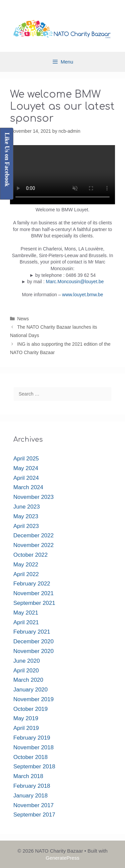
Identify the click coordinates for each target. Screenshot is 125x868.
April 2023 (26, 526)
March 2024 (28, 487)
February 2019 (32, 738)
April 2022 (26, 574)
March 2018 (28, 776)
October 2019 (30, 709)
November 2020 (33, 651)
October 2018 (30, 757)
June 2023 (26, 507)
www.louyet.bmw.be (82, 295)
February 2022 (32, 584)
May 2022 (26, 565)
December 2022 (33, 535)
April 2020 (26, 671)
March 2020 (28, 680)
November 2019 (33, 699)
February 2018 (32, 786)
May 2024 (26, 468)
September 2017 (34, 815)
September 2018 (34, 767)
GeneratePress (62, 858)
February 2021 (32, 632)
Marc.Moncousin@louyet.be (75, 282)
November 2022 (33, 545)
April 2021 (26, 622)
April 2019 (26, 728)
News (23, 319)
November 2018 (33, 747)
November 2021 (33, 593)
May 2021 (26, 613)
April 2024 (26, 478)
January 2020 (30, 690)
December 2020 (33, 641)
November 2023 (33, 497)
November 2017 (33, 805)
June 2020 (26, 661)
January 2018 (30, 796)
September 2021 (34, 603)
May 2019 (26, 718)
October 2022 (30, 555)
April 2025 (26, 459)
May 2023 (26, 516)
